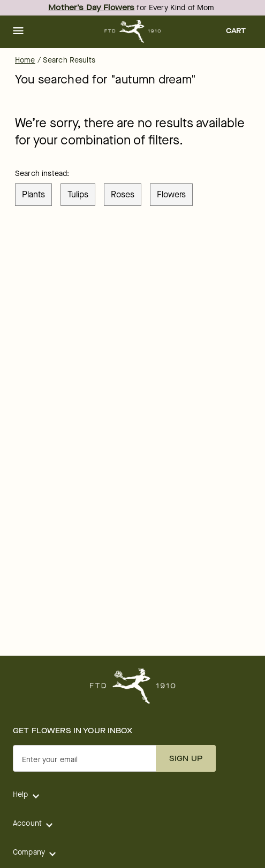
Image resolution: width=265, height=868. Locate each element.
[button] (18, 32)
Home (25, 60)
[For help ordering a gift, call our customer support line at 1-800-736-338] (132, 31)
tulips (78, 194)
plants (33, 194)
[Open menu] (18, 32)
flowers (171, 194)
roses (123, 194)
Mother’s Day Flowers (91, 8)
